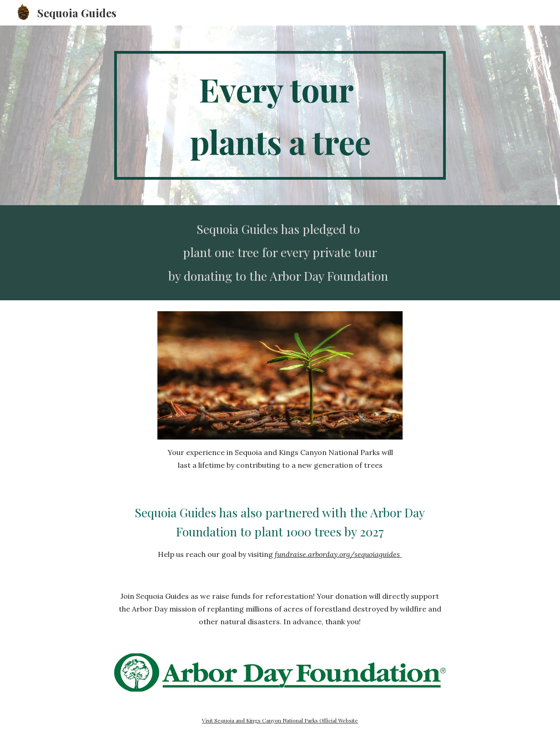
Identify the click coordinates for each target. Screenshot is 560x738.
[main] (280, 115)
